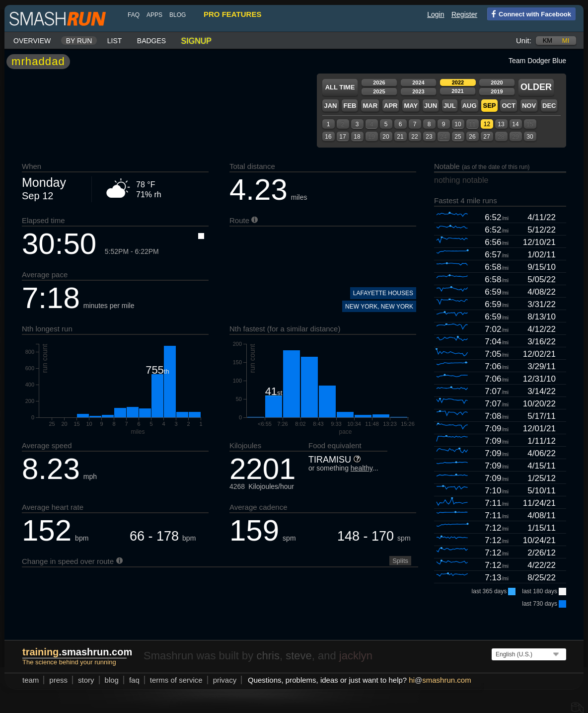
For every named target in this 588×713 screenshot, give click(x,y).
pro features (232, 14)
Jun (431, 106)
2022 (458, 82)
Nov (529, 106)
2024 (418, 82)
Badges (151, 41)
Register (464, 14)
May (411, 106)
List (115, 41)
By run (79, 41)
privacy (225, 680)
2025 (379, 91)
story (86, 680)
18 (357, 137)
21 (400, 137)
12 (487, 124)
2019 (497, 91)
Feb (350, 106)
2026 (379, 82)
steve (299, 656)
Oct (508, 106)
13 (501, 124)
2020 (497, 82)
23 (429, 137)
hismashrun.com (440, 680)
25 (458, 137)
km (548, 40)
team (31, 680)
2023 (418, 91)
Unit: (524, 40)
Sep (489, 106)
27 (486, 137)
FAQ (134, 15)
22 (414, 137)
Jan (330, 106)
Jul (450, 106)
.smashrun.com (77, 652)
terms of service (176, 680)
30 (530, 137)
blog (178, 15)
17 (342, 137)
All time (340, 87)
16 (328, 137)
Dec (549, 106)
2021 (457, 91)
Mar (370, 106)
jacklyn (356, 656)
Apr (391, 106)
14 (515, 124)
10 (458, 124)
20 (386, 137)
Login (436, 14)
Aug (470, 106)
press (58, 680)
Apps (154, 15)
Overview (32, 41)
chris (268, 656)
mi (566, 40)
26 (472, 137)
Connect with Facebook (529, 13)
